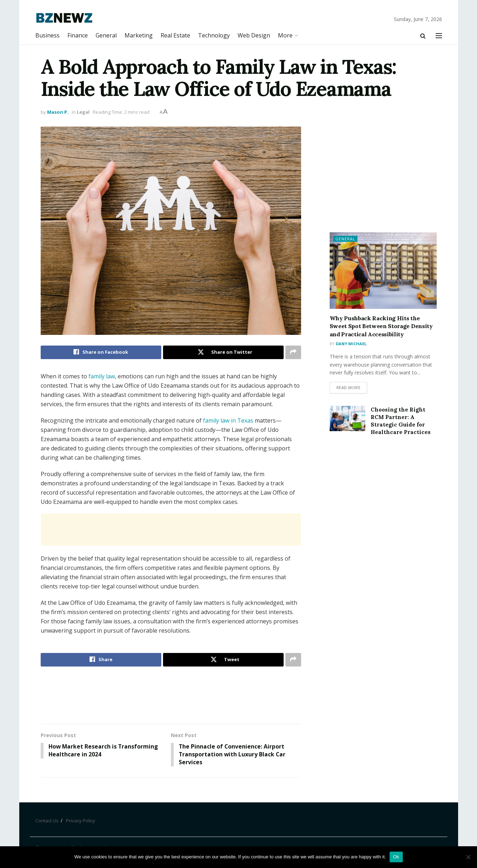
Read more (349, 388)
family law (102, 376)
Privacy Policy (81, 821)
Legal (83, 112)
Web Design (254, 35)
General (106, 35)
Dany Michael (351, 344)
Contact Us (47, 821)
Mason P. (58, 112)
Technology (214, 35)
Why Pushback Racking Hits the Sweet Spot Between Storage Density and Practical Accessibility (381, 326)
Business (47, 35)
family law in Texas (228, 420)
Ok (396, 857)
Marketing (139, 35)
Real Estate (175, 35)
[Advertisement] (171, 530)
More (285, 35)
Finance (78, 35)
